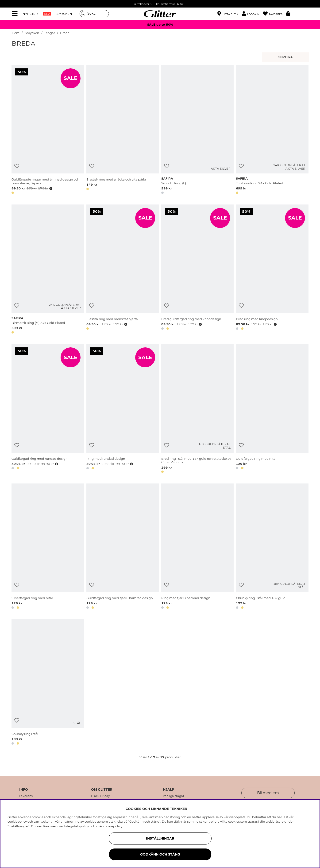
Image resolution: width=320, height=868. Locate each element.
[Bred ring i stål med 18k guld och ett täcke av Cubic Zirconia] (197, 409)
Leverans (26, 796)
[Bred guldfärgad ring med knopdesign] (197, 270)
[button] (252, 14)
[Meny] (15, 14)
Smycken (32, 33)
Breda (65, 33)
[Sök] (94, 14)
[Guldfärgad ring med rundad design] (48, 409)
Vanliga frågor (174, 796)
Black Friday (100, 796)
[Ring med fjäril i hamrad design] (197, 547)
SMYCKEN (64, 14)
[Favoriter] (275, 14)
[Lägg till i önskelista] (17, 166)
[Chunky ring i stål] (48, 683)
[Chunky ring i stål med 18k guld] (272, 547)
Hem (16, 33)
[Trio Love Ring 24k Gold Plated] (272, 130)
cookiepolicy (113, 826)
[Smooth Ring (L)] (197, 130)
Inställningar (160, 838)
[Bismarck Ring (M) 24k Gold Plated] (48, 270)
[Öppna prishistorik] (50, 189)
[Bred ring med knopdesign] (272, 270)
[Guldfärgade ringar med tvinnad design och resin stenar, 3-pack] (48, 130)
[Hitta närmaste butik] (228, 14)
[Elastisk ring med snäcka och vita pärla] (123, 130)
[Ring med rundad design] (123, 409)
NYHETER (30, 14)
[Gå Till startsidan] (160, 14)
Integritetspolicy (76, 826)
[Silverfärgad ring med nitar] (48, 547)
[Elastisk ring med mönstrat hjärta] (123, 270)
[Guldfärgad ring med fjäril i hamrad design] (123, 547)
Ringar (50, 33)
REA (47, 14)
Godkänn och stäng (160, 854)
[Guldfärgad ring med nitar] (272, 409)
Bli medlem (268, 793)
